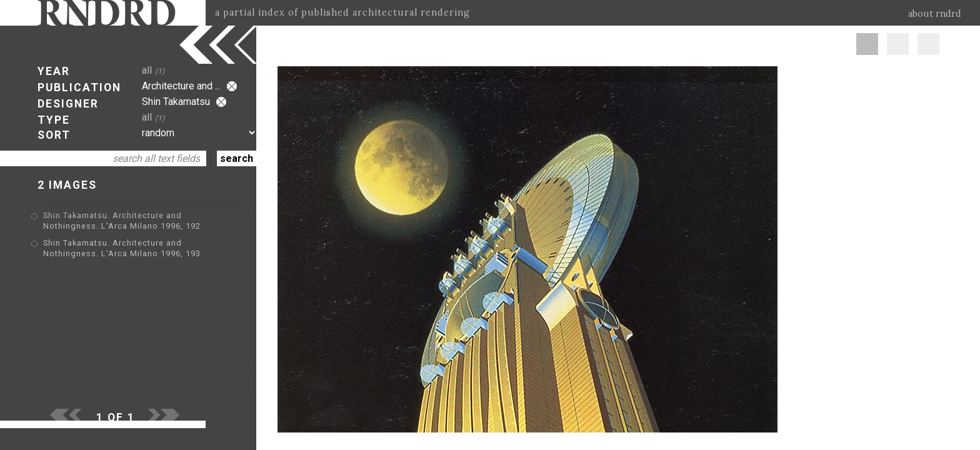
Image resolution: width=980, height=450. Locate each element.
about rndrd (935, 14)
